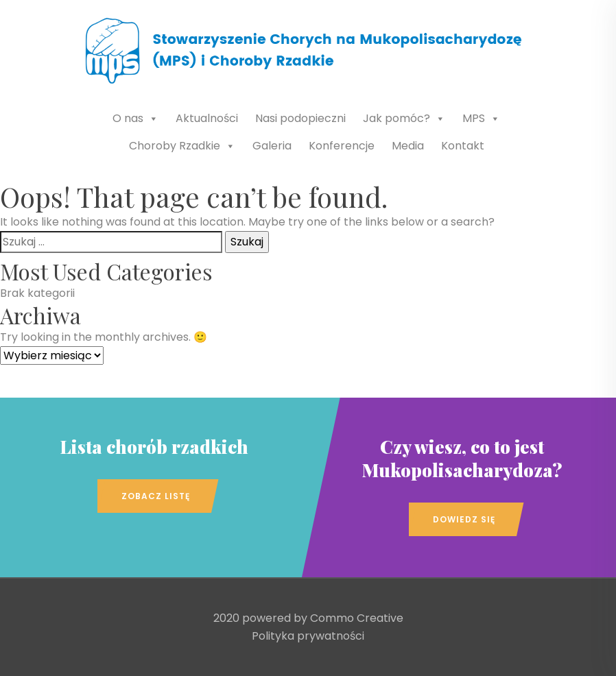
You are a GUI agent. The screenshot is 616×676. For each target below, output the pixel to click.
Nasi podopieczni (300, 118)
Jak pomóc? (404, 118)
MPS (481, 118)
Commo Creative (357, 618)
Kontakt (463, 146)
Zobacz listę (156, 496)
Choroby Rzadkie (182, 146)
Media (408, 146)
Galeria (272, 146)
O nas (135, 118)
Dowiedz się (464, 519)
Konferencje (342, 146)
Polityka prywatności (308, 636)
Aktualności (207, 118)
